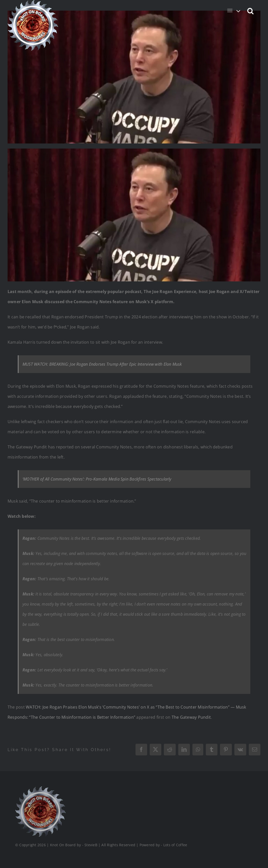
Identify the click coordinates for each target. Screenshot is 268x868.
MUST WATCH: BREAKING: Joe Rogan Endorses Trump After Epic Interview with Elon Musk (102, 364)
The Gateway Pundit (191, 717)
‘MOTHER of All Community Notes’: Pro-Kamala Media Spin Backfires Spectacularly (97, 479)
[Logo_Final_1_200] (40, 788)
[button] (251, 11)
